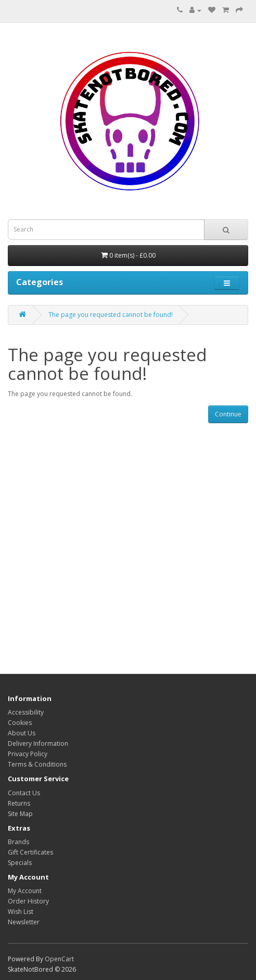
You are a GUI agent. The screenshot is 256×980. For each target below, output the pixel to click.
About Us (22, 733)
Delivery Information (38, 743)
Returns (19, 803)
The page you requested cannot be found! (111, 315)
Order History (28, 901)
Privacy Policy (28, 754)
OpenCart (59, 959)
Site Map (20, 814)
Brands (18, 842)
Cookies (20, 723)
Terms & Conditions (37, 764)
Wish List (21, 912)
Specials (20, 863)
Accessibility (26, 712)
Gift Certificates (30, 852)
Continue (228, 414)
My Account (25, 891)
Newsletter (24, 922)
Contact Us (24, 793)
